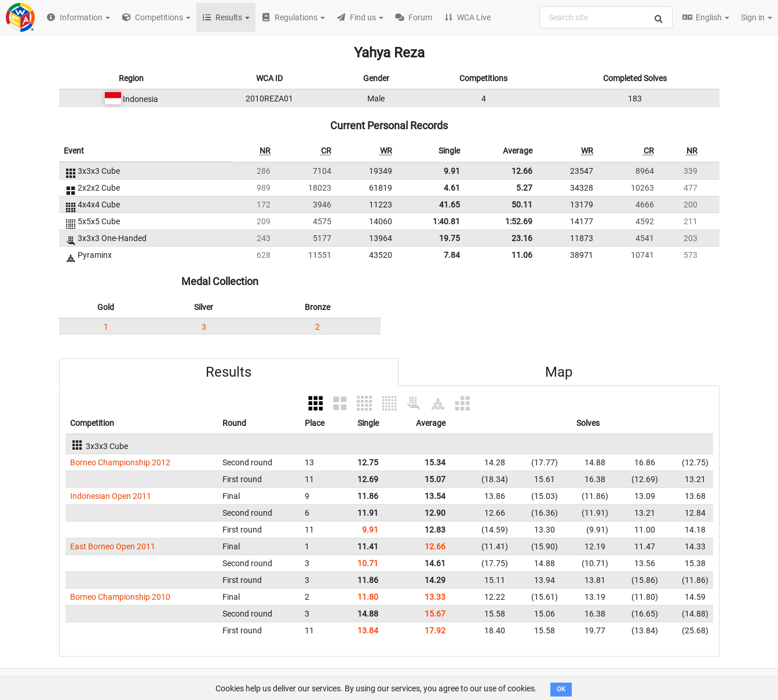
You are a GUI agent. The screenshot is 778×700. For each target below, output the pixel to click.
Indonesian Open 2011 (111, 496)
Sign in (757, 17)
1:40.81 (446, 221)
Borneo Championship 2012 (120, 462)
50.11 (522, 205)
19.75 (450, 238)
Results (229, 372)
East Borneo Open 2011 (113, 546)
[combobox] (606, 17)
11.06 (522, 255)
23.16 (522, 238)
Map (559, 372)
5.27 (524, 188)
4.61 (452, 188)
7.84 (452, 255)
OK (561, 689)
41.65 (450, 205)
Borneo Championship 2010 (120, 597)
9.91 (452, 171)
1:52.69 (519, 221)
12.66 (522, 171)
